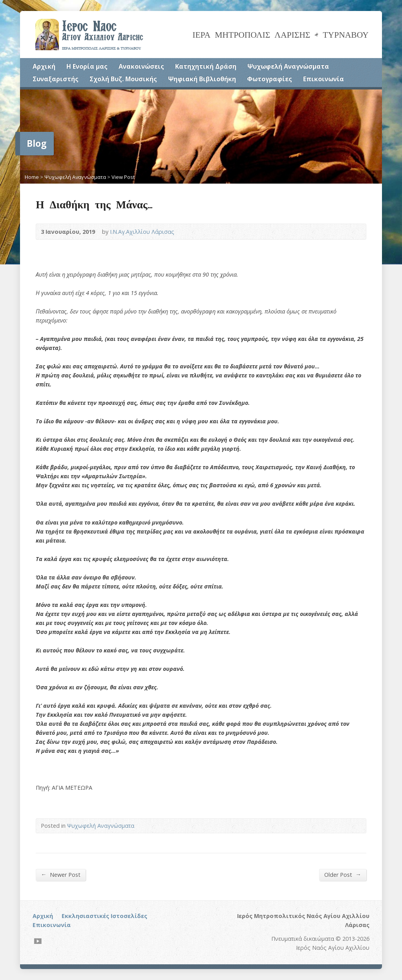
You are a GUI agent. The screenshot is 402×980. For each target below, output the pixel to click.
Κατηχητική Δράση (206, 66)
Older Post (343, 874)
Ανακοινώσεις (141, 66)
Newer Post (60, 874)
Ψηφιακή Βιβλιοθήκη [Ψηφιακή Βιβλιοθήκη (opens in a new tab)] (202, 79)
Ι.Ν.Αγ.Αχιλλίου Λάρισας (142, 232)
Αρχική (44, 66)
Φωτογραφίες (270, 79)
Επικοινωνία (323, 79)
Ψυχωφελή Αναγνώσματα (288, 66)
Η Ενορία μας (87, 66)
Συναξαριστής (56, 79)
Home (32, 177)
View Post (123, 177)
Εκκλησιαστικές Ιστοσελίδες (104, 916)
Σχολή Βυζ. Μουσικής (123, 79)
